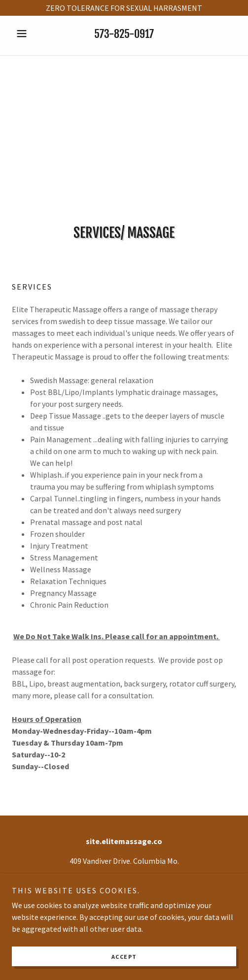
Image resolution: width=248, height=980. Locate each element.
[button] (29, 33)
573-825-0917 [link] (124, 34)
